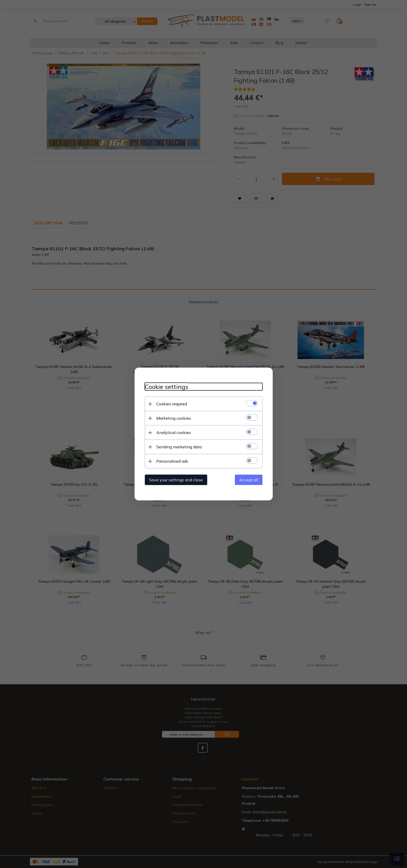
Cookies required (172, 404)
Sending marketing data (179, 447)
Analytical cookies (174, 432)
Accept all (249, 480)
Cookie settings (167, 387)
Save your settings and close (176, 480)
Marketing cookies (174, 418)
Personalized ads (172, 461)
